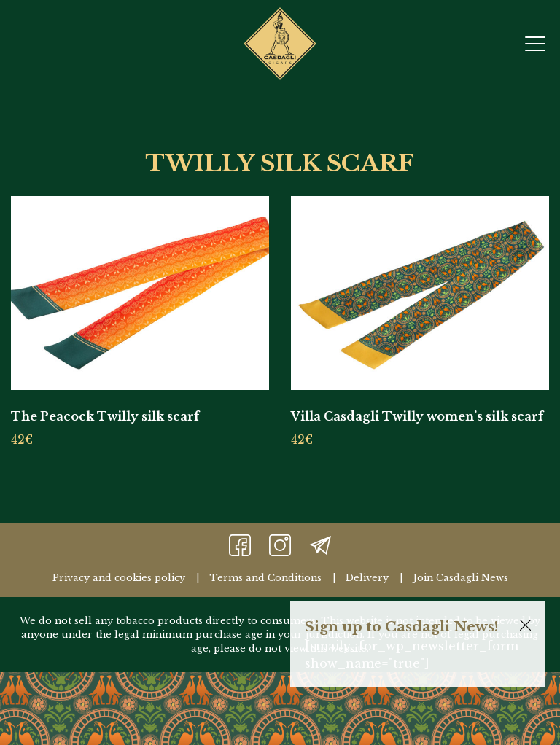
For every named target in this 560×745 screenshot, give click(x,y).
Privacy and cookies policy (119, 578)
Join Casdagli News (460, 578)
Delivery (367, 578)
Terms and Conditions (265, 578)
